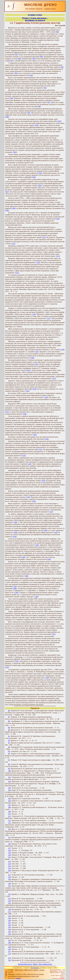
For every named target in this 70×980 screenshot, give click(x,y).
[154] (47, 678)
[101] (60, 121)
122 (9, 861)
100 (9, 771)
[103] (15, 152)
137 (9, 912)
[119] (37, 352)
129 (9, 879)
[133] (30, 464)
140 (9, 920)
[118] (63, 350)
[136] (34, 501)
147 (9, 940)
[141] (56, 532)
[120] (32, 358)
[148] (15, 588)
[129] (35, 435)
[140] (15, 532)
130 (9, 884)
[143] (37, 545)
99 (9, 769)
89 (9, 728)
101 (9, 777)
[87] (17, 55)
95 (9, 751)
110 (9, 814)
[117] (49, 318)
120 (9, 855)
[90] (34, 59)
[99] (29, 113)
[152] (16, 661)
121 (9, 857)
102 (9, 782)
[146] (26, 576)
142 (9, 925)
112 (9, 820)
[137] (51, 512)
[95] (45, 88)
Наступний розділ (45, 964)
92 (9, 741)
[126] (46, 397)
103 (9, 788)
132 (9, 894)
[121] (37, 364)
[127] (7, 412)
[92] (62, 67)
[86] (57, 32)
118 (9, 850)
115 (9, 837)
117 (9, 848)
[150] (36, 597)
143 (9, 927)
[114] (38, 262)
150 (9, 949)
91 (9, 736)
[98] (39, 106)
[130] (47, 439)
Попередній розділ (25, 964)
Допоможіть (35, 968)
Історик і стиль (35, 15)
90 (9, 730)
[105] (34, 177)
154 (9, 960)
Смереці (18, 978)
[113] (58, 256)
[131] (40, 449)
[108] (14, 208)
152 (9, 954)
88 (9, 721)
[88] (41, 57)
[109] (7, 210)
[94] (31, 75)
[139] (45, 530)
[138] (15, 522)
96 (9, 754)
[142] (15, 537)
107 (9, 805)
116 (9, 844)
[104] (40, 173)
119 (9, 853)
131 (9, 886)
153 (9, 958)
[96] (12, 98)
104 (9, 790)
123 (9, 864)
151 (9, 951)
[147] (15, 586)
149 (9, 947)
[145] (49, 559)
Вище (35, 964)
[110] (58, 219)
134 (9, 901)
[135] (28, 497)
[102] (37, 125)
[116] (34, 314)
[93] (16, 73)
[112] (13, 244)
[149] (16, 592)
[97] (49, 102)
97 (9, 760)
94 (9, 747)
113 (9, 823)
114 (9, 829)
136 (9, 909)
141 (9, 923)
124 (9, 866)
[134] (43, 481)
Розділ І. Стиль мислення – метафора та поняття (35, 19)
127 (9, 875)
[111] (44, 237)
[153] (7, 667)
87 (9, 717)
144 (9, 930)
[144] (23, 557)
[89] (19, 59)
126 (9, 870)
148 (9, 943)
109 (9, 812)
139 (9, 918)
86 (9, 711)
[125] (27, 391)
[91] (12, 61)
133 (9, 899)
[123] (54, 378)
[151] (54, 634)
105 (9, 799)
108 (9, 807)
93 (9, 743)
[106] (40, 186)
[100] (7, 117)
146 (9, 934)
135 (9, 903)
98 (9, 764)
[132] (24, 456)
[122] (28, 370)
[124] (34, 389)
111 (9, 816)
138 (9, 916)
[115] (17, 273)
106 (9, 801)
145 (9, 932)
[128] (25, 414)
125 (9, 868)
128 (9, 877)
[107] (7, 192)
